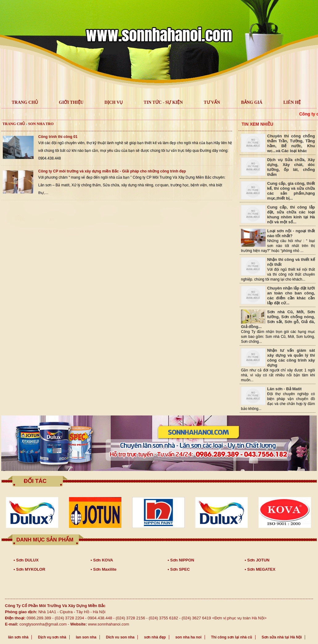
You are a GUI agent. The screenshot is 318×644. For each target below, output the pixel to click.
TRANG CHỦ (25, 102)
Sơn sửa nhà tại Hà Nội (282, 637)
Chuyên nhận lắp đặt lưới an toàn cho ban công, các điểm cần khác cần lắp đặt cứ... (291, 296)
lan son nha (86, 637)
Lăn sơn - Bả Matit (284, 389)
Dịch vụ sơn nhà (52, 637)
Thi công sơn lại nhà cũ (232, 637)
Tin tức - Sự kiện (163, 102)
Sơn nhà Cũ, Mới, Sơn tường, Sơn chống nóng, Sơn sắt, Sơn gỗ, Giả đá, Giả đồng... (278, 319)
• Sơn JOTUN (257, 560)
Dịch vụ (114, 102)
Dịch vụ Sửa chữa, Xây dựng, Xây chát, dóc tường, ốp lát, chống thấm (291, 167)
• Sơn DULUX (26, 560)
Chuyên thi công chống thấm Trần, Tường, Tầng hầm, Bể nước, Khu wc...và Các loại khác (291, 143)
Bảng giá (252, 102)
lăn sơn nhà (18, 637)
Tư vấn (212, 102)
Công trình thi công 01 (58, 137)
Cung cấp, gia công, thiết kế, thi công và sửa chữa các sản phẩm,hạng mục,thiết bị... (291, 191)
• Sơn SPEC (179, 569)
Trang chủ (14, 124)
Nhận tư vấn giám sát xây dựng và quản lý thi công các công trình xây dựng (291, 358)
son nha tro (41, 124)
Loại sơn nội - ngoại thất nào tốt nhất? (291, 233)
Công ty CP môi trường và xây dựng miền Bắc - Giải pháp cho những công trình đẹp (112, 171)
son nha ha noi (188, 637)
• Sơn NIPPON (181, 560)
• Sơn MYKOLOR (29, 569)
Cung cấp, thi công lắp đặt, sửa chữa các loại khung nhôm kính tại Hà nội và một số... (291, 215)
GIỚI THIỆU (71, 102)
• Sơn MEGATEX (260, 569)
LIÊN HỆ (292, 102)
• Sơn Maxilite (104, 569)
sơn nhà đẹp (155, 637)
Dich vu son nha (120, 637)
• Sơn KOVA (102, 560)
